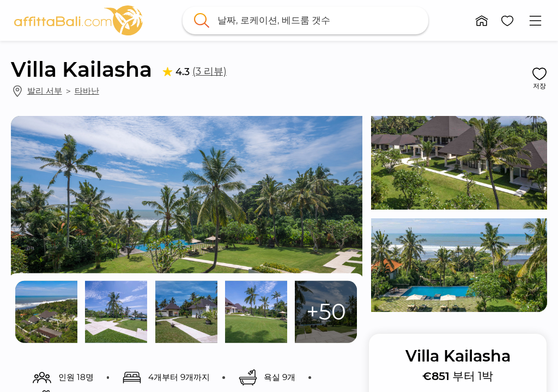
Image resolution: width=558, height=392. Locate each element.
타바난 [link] (87, 91)
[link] (78, 20)
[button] (482, 21)
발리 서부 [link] (45, 91)
